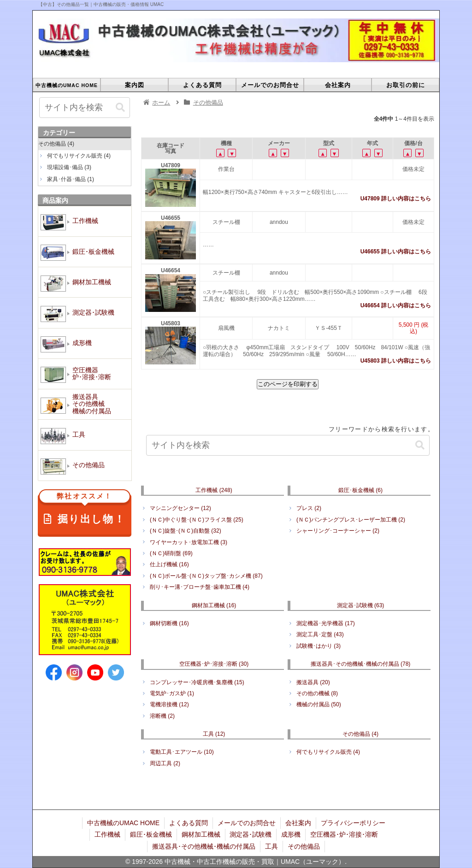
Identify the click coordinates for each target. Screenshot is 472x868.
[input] (288, 445)
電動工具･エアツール (182, 752)
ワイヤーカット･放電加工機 (189, 542)
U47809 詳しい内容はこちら (396, 199)
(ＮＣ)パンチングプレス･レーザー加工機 (351, 520)
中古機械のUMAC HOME (123, 823)
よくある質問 (189, 823)
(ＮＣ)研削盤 (171, 553)
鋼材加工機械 (214, 605)
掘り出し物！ (85, 510)
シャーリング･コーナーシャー (338, 531)
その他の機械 (317, 693)
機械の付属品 (319, 704)
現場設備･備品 (69, 167)
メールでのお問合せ (247, 823)
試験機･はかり (319, 646)
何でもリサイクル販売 (328, 752)
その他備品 (360, 734)
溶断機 (162, 716)
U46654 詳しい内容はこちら (396, 305)
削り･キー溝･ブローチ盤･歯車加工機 (200, 587)
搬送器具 (313, 682)
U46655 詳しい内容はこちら (396, 252)
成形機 (291, 834)
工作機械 (214, 490)
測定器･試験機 (361, 605)
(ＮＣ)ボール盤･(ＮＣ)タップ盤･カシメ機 (206, 576)
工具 (214, 734)
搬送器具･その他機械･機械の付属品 (361, 664)
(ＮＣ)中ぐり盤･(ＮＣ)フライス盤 (197, 520)
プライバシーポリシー (353, 823)
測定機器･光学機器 (326, 623)
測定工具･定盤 (320, 634)
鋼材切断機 (169, 623)
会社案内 (298, 823)
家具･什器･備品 (71, 179)
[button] (420, 445)
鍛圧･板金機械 (360, 490)
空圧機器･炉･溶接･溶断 (214, 664)
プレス (309, 508)
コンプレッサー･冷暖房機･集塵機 (197, 682)
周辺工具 (165, 763)
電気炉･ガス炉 (172, 693)
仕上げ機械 (169, 564)
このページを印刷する (288, 384)
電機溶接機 (169, 704)
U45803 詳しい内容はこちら (396, 361)
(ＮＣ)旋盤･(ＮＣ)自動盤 (186, 531)
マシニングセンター (180, 508)
